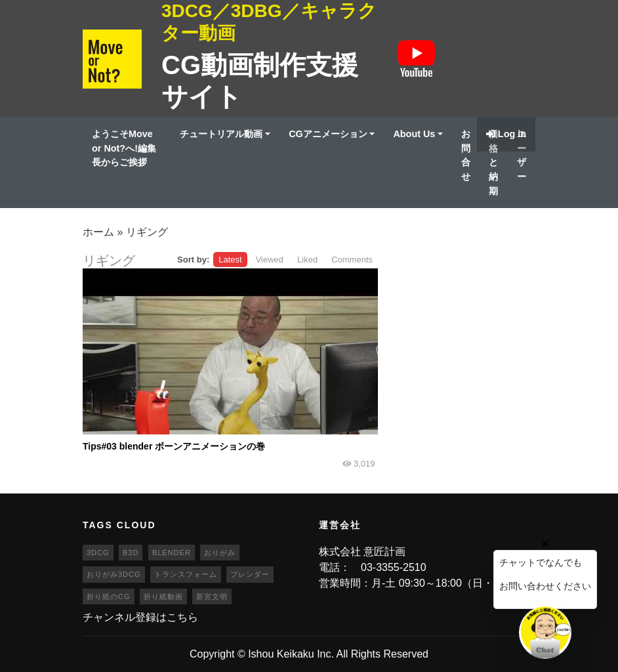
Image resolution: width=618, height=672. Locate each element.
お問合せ (466, 155)
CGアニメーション (328, 134)
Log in (506, 134)
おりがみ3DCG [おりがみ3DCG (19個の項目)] (114, 574)
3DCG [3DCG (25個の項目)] (98, 553)
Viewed (270, 260)
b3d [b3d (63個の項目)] (131, 553)
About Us (414, 134)
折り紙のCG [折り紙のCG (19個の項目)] (109, 597)
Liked (307, 260)
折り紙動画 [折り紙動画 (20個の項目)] (163, 597)
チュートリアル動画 (221, 134)
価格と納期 (493, 162)
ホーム (98, 232)
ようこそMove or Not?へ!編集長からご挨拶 (124, 148)
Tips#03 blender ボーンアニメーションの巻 (174, 446)
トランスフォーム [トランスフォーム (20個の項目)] (186, 574)
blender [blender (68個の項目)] (172, 553)
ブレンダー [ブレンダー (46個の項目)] (250, 574)
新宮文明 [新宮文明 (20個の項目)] (212, 597)
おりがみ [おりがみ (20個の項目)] (220, 553)
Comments (352, 260)
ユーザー (522, 155)
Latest (230, 260)
